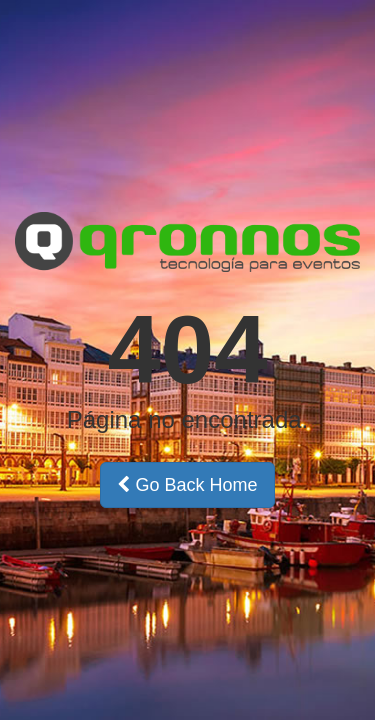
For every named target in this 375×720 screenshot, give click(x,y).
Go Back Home (187, 485)
